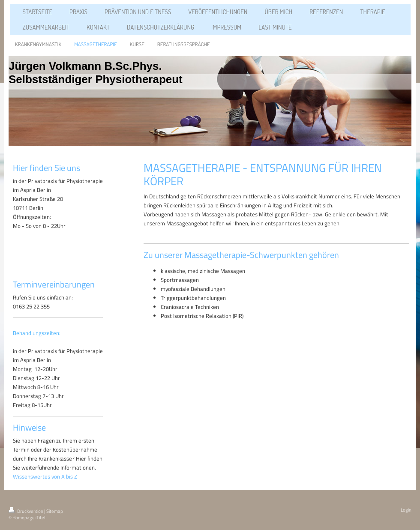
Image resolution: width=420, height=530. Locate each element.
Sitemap (55, 511)
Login (406, 510)
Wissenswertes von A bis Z (45, 476)
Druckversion (26, 511)
